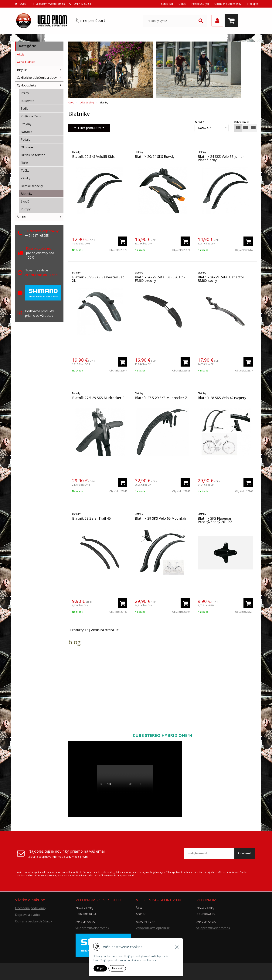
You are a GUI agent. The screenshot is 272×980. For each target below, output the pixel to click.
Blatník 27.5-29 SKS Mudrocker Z (161, 398)
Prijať (100, 968)
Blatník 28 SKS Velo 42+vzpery (222, 398)
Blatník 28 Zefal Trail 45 (91, 518)
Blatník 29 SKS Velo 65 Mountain (161, 518)
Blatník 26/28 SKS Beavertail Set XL (98, 279)
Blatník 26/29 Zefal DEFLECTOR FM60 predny (160, 279)
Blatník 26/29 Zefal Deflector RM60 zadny (221, 279)
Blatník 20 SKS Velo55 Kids (93, 156)
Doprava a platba (27, 915)
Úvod (23, 4)
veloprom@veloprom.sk (50, 4)
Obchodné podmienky (228, 4)
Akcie (21, 54)
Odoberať (245, 853)
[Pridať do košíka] (122, 241)
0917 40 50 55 (82, 4)
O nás (182, 4)
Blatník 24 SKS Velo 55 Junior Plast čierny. (221, 158)
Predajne (252, 4)
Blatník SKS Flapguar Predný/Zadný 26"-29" (215, 520)
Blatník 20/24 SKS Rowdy (155, 156)
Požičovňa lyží (200, 4)
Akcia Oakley (26, 62)
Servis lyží (167, 4)
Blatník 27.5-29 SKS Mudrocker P (98, 398)
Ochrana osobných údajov (34, 921)
